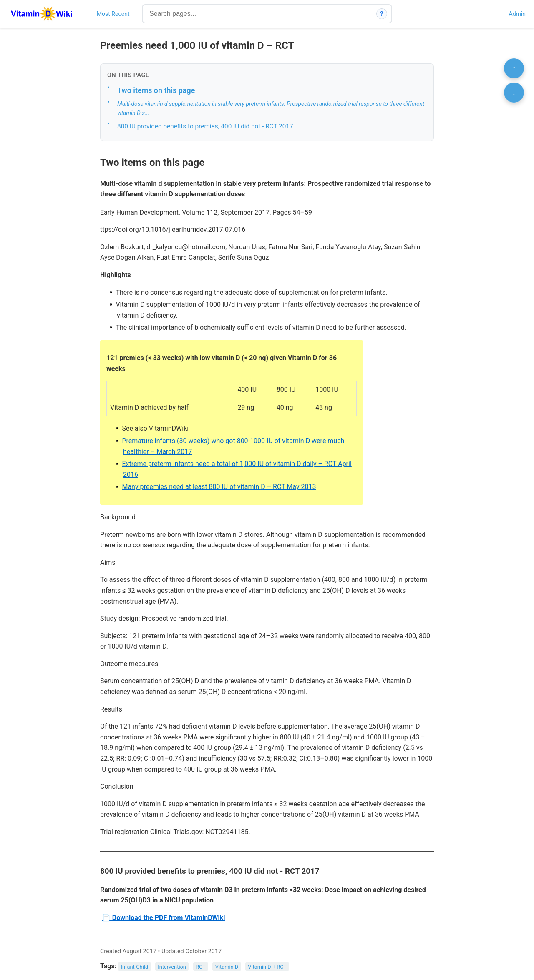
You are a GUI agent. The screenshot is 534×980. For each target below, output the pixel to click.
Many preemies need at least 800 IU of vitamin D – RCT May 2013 (219, 487)
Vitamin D (227, 966)
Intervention (172, 966)
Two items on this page (156, 90)
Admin (517, 14)
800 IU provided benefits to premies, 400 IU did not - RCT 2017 (205, 126)
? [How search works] (382, 14)
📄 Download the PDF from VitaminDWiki (164, 918)
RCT (201, 966)
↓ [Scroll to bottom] (514, 93)
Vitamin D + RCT (267, 966)
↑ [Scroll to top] (514, 68)
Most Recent (113, 14)
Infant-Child (135, 966)
